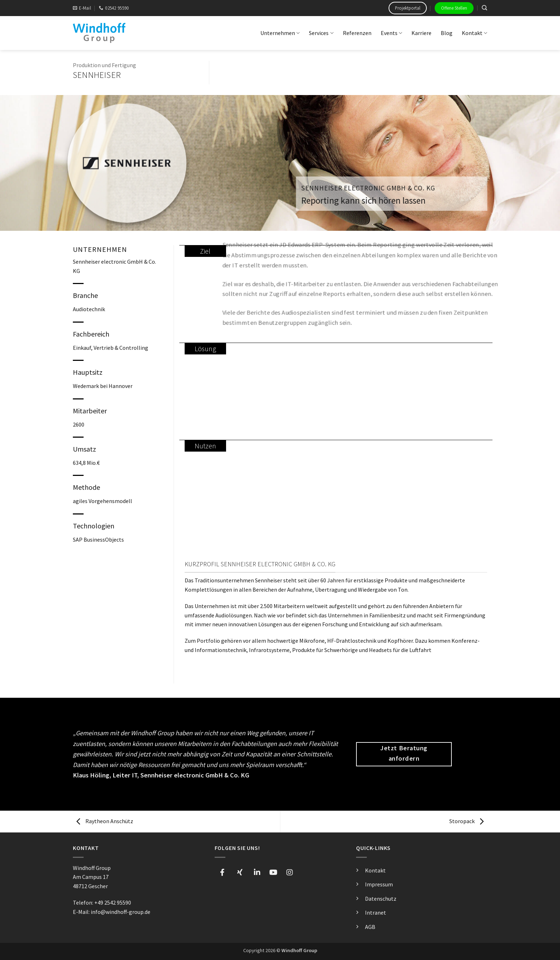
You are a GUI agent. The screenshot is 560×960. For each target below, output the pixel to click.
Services (321, 33)
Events (391, 33)
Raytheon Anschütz (105, 821)
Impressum (379, 884)
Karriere (421, 33)
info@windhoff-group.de (121, 912)
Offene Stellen (454, 8)
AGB (370, 927)
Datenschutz (381, 899)
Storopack (466, 821)
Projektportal (408, 8)
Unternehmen (280, 33)
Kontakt (474, 33)
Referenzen (357, 33)
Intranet (376, 912)
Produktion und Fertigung (104, 65)
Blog (447, 33)
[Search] (484, 8)
